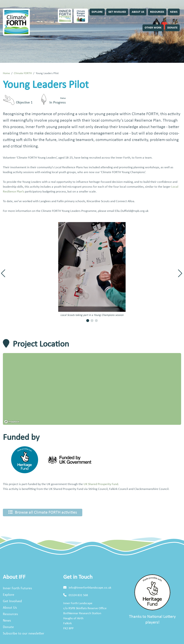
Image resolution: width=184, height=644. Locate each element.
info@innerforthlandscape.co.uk (90, 588)
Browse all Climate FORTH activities (43, 512)
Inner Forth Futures (17, 588)
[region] (92, 389)
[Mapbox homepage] (12, 422)
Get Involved (117, 12)
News (174, 12)
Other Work (153, 28)
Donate (172, 28)
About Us (138, 12)
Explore (97, 12)
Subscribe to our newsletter (24, 634)
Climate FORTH (23, 73)
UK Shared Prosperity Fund (101, 484)
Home (6, 73)
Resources (157, 12)
